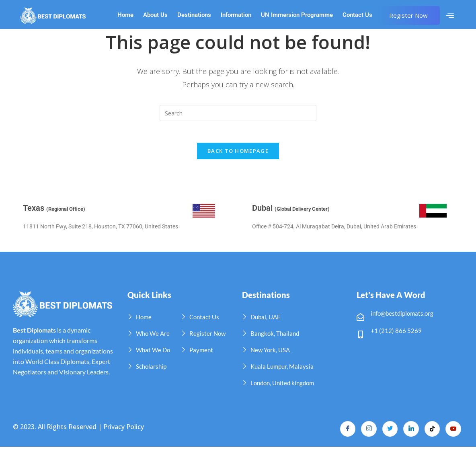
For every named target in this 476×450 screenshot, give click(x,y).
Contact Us (357, 15)
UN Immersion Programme (297, 15)
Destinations (194, 15)
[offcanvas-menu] (450, 16)
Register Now (408, 15)
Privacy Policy (124, 430)
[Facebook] (345, 432)
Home (125, 15)
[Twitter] (388, 432)
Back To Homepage (238, 154)
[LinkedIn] (410, 432)
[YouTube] (453, 432)
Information (236, 15)
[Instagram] (366, 432)
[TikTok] (431, 432)
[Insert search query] (238, 113)
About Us (155, 15)
